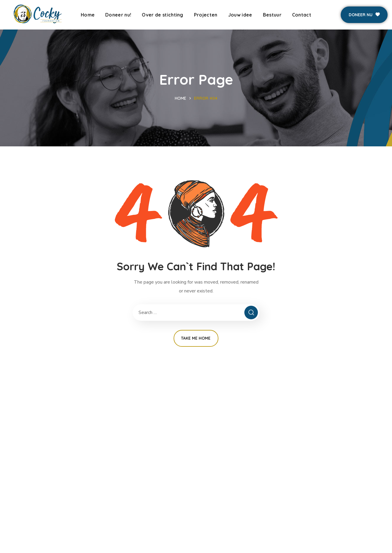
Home (181, 98)
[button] (364, 15)
